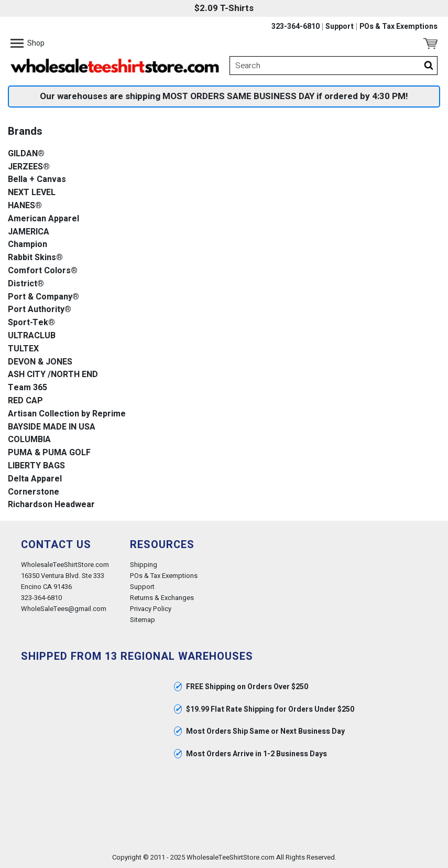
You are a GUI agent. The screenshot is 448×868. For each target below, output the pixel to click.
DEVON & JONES (40, 362)
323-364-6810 (296, 27)
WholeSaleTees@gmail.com (64, 609)
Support (340, 27)
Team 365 (28, 388)
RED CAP (25, 401)
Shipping (144, 565)
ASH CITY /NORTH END (53, 375)
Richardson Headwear (51, 505)
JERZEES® (29, 167)
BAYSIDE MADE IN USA (52, 427)
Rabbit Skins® (35, 258)
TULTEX (23, 349)
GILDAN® (26, 154)
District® (26, 284)
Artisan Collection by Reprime (67, 414)
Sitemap (143, 620)
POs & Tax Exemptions (398, 27)
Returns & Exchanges (162, 598)
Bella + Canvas (37, 180)
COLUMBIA (29, 440)
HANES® (25, 206)
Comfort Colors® (43, 271)
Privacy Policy (151, 609)
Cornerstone (34, 492)
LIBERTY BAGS (36, 466)
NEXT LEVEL (32, 193)
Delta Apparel (35, 479)
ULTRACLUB (32, 336)
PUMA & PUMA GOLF (49, 453)
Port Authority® (40, 310)
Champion (28, 245)
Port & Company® (43, 297)
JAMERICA (29, 232)
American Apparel (43, 219)
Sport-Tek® (31, 323)
